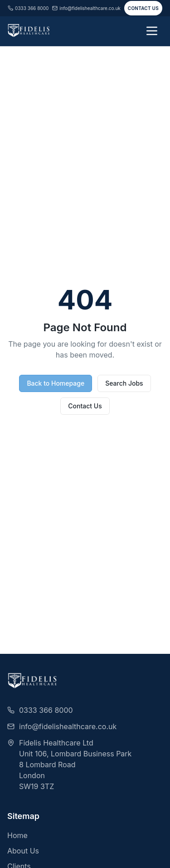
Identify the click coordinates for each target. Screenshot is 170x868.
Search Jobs (124, 383)
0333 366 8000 (28, 8)
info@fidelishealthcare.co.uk (86, 8)
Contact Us (143, 8)
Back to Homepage (56, 383)
